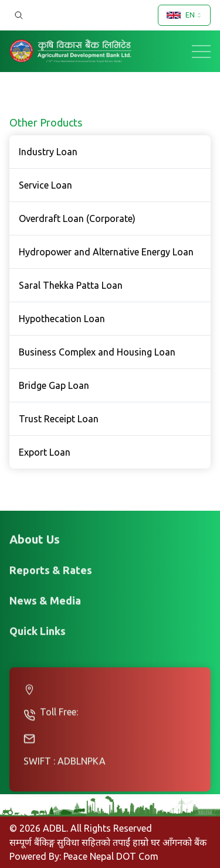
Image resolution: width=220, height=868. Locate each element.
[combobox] (184, 15)
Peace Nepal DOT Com (111, 856)
